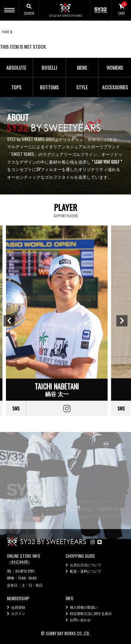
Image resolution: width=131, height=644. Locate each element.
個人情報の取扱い (84, 607)
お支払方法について (86, 565)
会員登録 (18, 607)
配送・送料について (86, 571)
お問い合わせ (80, 620)
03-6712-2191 (25, 571)
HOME (6, 32)
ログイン (18, 613)
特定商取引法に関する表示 (91, 613)
